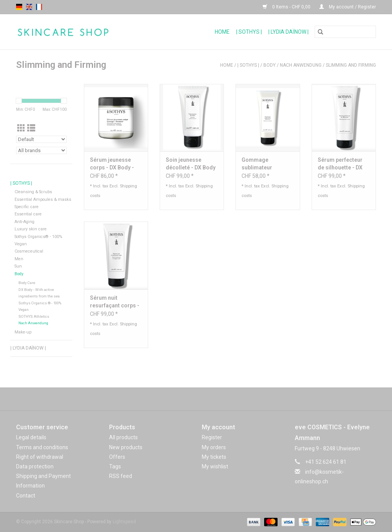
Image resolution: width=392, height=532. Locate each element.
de (19, 7)
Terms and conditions (42, 447)
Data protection (35, 466)
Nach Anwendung (301, 65)
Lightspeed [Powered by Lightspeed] (124, 522)
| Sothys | (249, 32)
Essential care (28, 214)
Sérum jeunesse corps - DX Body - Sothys (112, 164)
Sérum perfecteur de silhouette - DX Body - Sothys (340, 164)
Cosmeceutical (29, 251)
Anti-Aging (24, 222)
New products (126, 447)
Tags (115, 466)
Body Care (27, 283)
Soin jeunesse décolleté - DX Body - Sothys (191, 164)
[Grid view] (21, 128)
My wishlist (215, 466)
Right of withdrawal (40, 457)
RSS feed (121, 476)
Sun (18, 266)
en (29, 7)
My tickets (214, 457)
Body (269, 65)
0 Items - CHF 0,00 (287, 7)
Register (212, 437)
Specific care (27, 207)
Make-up (23, 332)
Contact (26, 496)
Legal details (31, 437)
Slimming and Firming (351, 65)
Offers (117, 457)
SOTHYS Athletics (34, 316)
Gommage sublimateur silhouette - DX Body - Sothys (267, 164)
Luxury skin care (31, 229)
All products (123, 437)
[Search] (345, 32)
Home (222, 32)
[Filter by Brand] (41, 150)
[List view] (31, 128)
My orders (214, 447)
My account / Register (348, 7)
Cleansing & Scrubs (33, 192)
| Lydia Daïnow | (288, 32)
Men (19, 259)
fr (39, 7)
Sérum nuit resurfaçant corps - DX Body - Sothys (115, 302)
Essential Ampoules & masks (43, 199)
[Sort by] (41, 139)
